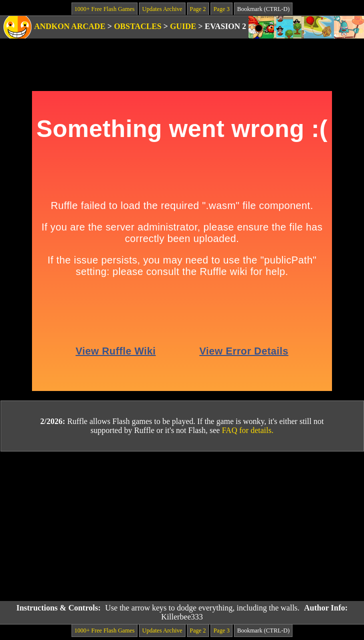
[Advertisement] (182, 526)
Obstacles (138, 26)
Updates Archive (162, 9)
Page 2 (198, 9)
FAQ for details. (248, 430)
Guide (183, 26)
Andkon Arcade (70, 26)
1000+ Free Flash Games (104, 9)
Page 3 (221, 9)
